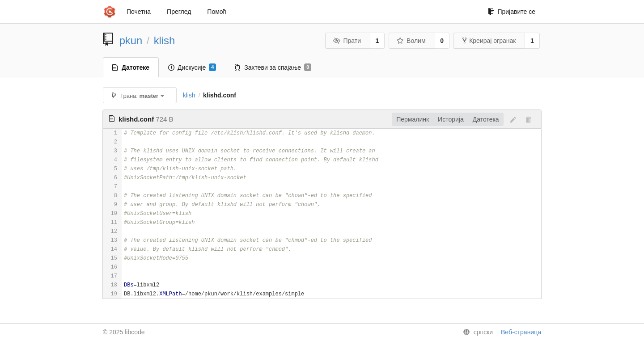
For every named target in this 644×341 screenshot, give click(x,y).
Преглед (179, 12)
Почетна (139, 12)
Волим (411, 41)
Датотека (486, 119)
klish (165, 40)
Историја (451, 119)
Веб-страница (521, 332)
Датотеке (131, 67)
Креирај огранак (489, 41)
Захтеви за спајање (273, 67)
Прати (347, 41)
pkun (131, 40)
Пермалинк (413, 119)
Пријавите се (512, 12)
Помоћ (217, 12)
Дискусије (192, 67)
